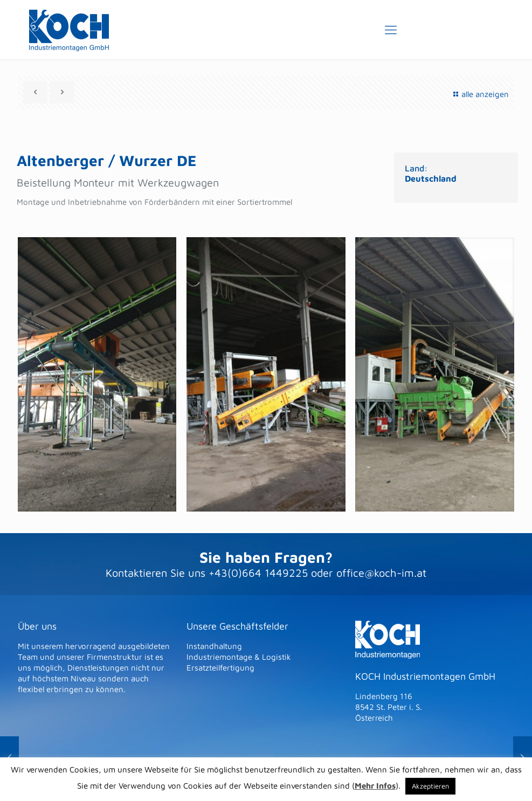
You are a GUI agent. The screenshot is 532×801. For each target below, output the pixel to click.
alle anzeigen (479, 94)
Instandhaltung (214, 646)
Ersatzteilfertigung (220, 668)
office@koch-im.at (381, 573)
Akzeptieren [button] (430, 786)
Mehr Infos (375, 786)
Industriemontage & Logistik (239, 657)
